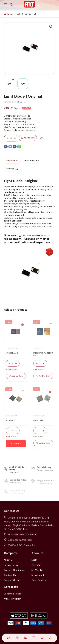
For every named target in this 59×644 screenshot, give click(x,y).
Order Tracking (39, 580)
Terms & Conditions (14, 570)
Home (8, 14)
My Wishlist (37, 570)
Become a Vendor (13, 594)
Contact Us (10, 575)
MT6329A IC (39, 420)
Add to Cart (16, 376)
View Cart (37, 565)
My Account (38, 575)
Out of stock (16, 444)
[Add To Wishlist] (41, 138)
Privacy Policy (11, 565)
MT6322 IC (11, 420)
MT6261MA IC (12, 353)
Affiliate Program (13, 599)
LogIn (34, 560)
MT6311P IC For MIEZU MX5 (43, 354)
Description (12, 161)
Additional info (31, 161)
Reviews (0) (12, 169)
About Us (9, 560)
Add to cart (28, 138)
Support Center (12, 580)
